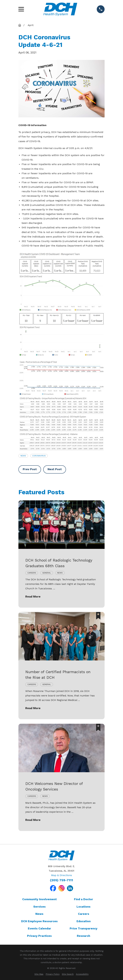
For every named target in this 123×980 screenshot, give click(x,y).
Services (39, 907)
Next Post (55, 469)
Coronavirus (39, 456)
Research (84, 936)
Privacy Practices (39, 936)
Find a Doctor (84, 899)
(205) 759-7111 (61, 880)
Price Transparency (84, 928)
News (23, 456)
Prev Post (30, 469)
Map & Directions (61, 875)
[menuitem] (39, 974)
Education (84, 921)
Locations (84, 907)
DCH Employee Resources (39, 921)
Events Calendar (39, 928)
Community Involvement (39, 899)
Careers (84, 914)
